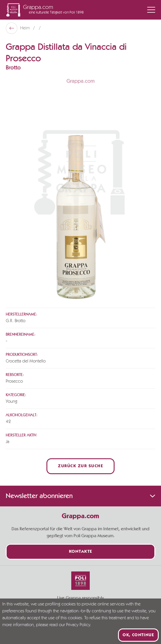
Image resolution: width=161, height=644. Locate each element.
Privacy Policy (78, 625)
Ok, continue (138, 635)
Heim (26, 28)
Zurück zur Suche (80, 466)
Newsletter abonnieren (80, 496)
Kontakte (81, 552)
